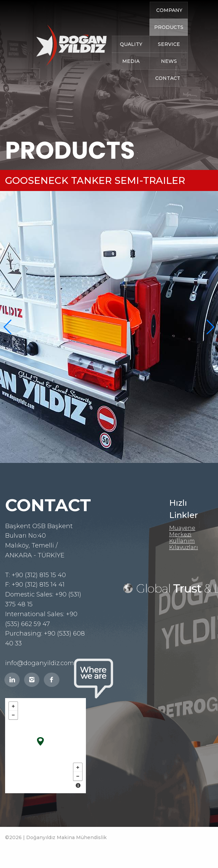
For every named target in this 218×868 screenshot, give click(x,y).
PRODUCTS (169, 36)
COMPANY (169, 19)
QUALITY (131, 53)
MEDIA (131, 70)
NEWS (169, 70)
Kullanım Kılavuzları (184, 544)
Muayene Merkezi (182, 531)
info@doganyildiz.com (40, 663)
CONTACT (168, 87)
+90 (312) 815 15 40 (39, 575)
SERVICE (169, 53)
